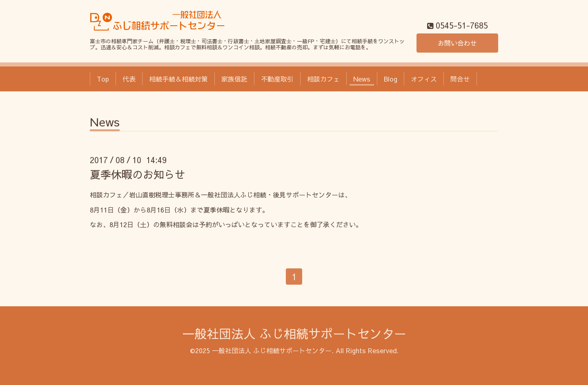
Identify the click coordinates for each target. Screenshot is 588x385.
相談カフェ (323, 79)
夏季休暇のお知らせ (138, 174)
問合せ (460, 79)
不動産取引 (277, 79)
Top (103, 79)
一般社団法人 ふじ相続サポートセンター (294, 333)
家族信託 (234, 79)
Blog (391, 79)
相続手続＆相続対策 (178, 79)
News (362, 79)
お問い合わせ (457, 43)
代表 (129, 79)
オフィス (424, 79)
